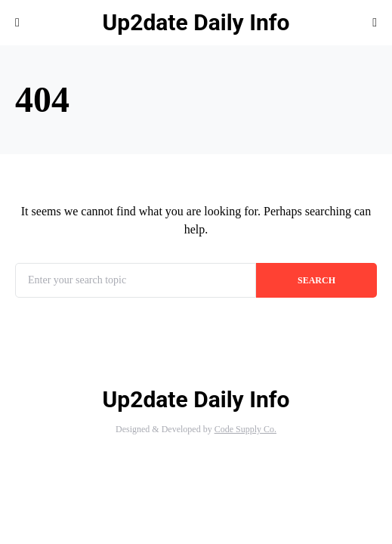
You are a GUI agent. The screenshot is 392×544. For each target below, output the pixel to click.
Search (316, 280)
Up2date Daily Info (196, 22)
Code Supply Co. (245, 429)
